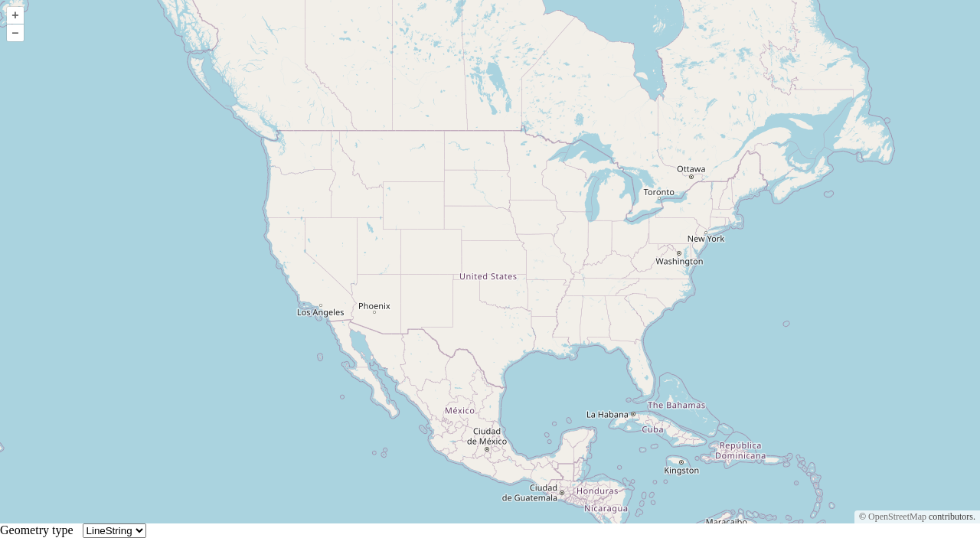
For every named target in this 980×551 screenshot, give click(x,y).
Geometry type (40, 530)
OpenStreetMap (897, 517)
